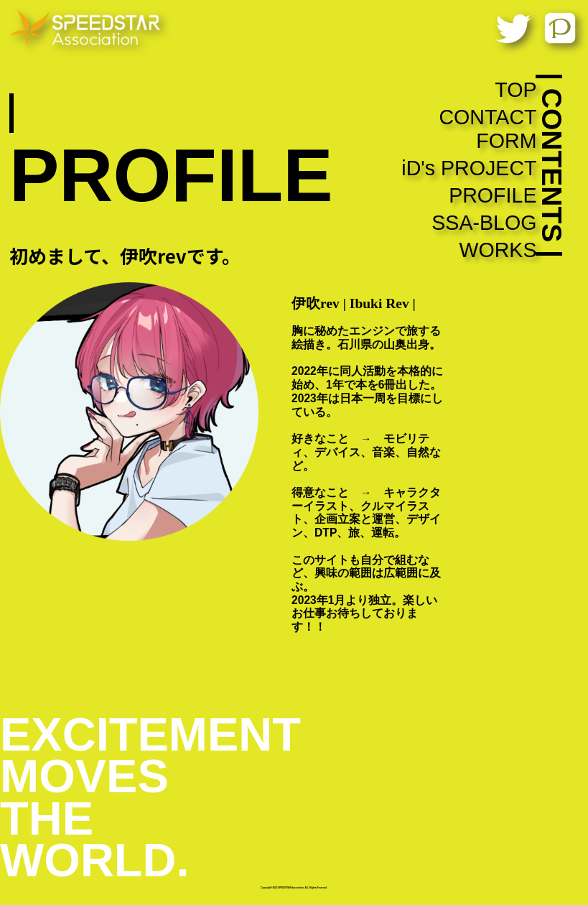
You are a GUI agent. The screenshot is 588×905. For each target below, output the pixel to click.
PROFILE (493, 195)
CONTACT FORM (487, 129)
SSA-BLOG (484, 223)
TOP (515, 90)
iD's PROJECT (469, 168)
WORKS (498, 250)
